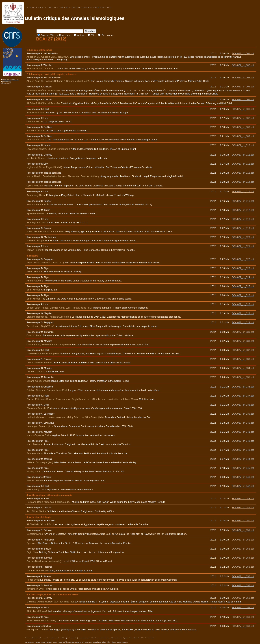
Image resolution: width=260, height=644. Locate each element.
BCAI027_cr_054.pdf (243, 558)
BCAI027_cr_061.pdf (243, 626)
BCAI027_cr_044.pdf (243, 459)
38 (108, 7)
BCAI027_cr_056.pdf (243, 576)
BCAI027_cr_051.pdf (243, 530)
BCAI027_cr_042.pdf (243, 441)
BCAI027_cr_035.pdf (243, 377)
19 (62, 7)
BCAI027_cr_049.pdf (243, 508)
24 (74, 7)
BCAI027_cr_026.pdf (243, 295)
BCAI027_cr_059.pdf (243, 607)
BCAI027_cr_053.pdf (243, 549)
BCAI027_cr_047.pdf (243, 486)
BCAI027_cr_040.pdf (243, 423)
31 (91, 7)
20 (64, 7)
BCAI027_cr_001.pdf (243, 53)
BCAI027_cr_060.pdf (243, 617)
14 (50, 7)
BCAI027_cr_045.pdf (243, 468)
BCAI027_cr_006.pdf (243, 109)
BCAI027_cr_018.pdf (243, 219)
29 (86, 7)
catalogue (6, 81)
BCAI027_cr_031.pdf (243, 341)
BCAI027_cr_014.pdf (243, 182)
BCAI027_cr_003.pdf (243, 78)
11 (43, 7)
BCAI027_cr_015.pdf (243, 191)
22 (69, 7)
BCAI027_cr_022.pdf (243, 259)
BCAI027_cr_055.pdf (243, 567)
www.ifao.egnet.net (10, 79)
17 (57, 7)
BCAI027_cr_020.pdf (243, 237)
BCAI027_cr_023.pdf (243, 268)
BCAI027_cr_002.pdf (243, 65)
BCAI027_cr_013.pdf (243, 173)
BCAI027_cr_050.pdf (243, 521)
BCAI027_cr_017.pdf (243, 210)
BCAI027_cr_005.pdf (243, 99)
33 (96, 7)
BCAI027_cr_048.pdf (243, 498)
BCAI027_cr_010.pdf (243, 145)
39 (110, 7)
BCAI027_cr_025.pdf (243, 286)
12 (45, 7)
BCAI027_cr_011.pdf (243, 155)
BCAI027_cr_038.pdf (243, 405)
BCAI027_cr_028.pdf (243, 313)
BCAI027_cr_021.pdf (243, 246)
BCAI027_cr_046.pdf (243, 477)
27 (81, 7)
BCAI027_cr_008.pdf (243, 127)
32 (93, 7)
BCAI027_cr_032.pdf (243, 350)
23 (72, 7)
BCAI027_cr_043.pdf (243, 450)
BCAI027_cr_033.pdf (243, 359)
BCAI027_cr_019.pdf (243, 228)
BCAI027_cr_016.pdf (243, 201)
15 (52, 7)
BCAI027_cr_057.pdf (243, 585)
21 (67, 7)
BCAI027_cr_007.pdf (243, 118)
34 (98, 7)
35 (100, 7)
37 (105, 7)
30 (88, 7)
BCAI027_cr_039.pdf (243, 414)
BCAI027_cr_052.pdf (243, 540)
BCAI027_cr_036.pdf (243, 387)
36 (103, 7)
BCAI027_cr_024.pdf (243, 277)
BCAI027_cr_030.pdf (243, 332)
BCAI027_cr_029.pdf (243, 322)
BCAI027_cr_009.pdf (243, 136)
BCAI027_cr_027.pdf (243, 304)
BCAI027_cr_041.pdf (243, 432)
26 (79, 7)
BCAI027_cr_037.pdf (243, 396)
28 (84, 7)
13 (48, 7)
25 (76, 7)
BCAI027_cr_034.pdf (243, 368)
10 (40, 7)
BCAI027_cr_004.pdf (243, 87)
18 (59, 7)
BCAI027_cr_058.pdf (243, 598)
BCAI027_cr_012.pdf (243, 164)
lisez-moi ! (7, 83)
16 (55, 7)
